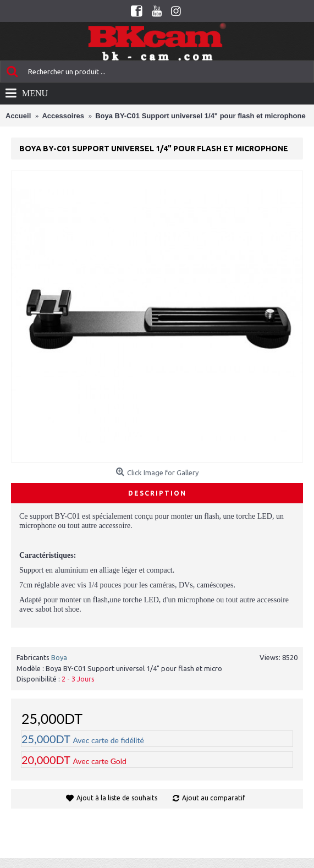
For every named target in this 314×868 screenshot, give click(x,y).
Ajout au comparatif (214, 798)
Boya (59, 657)
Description (157, 493)
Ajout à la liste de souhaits (117, 798)
